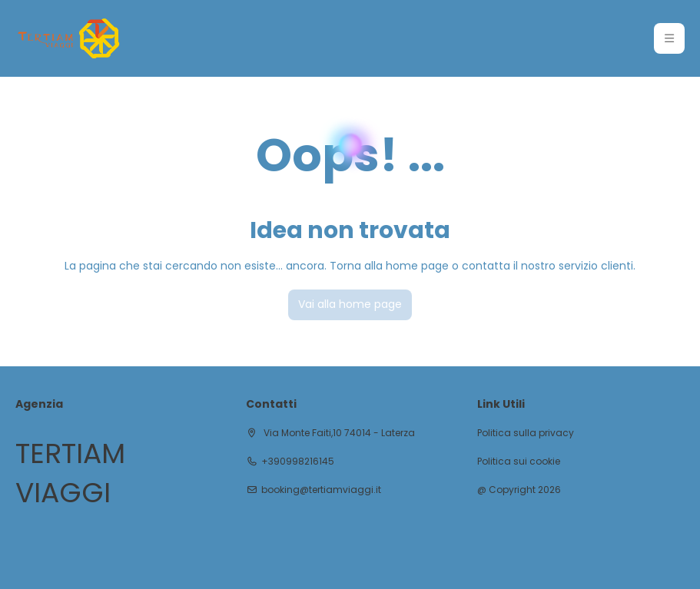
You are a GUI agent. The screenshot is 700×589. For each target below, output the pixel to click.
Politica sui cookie (519, 462)
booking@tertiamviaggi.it (321, 490)
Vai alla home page (350, 304)
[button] (669, 38)
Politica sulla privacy (526, 433)
